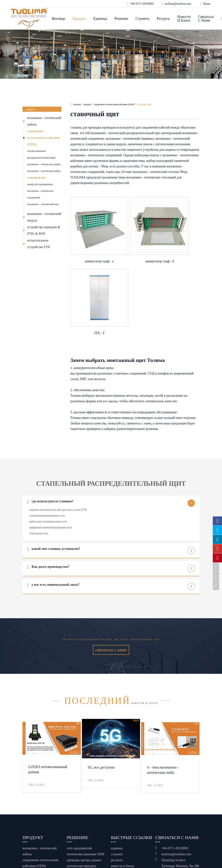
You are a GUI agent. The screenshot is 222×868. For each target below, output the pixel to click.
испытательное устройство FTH (39, 244)
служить (142, 18)
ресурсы (163, 18)
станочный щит (36, 178)
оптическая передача (81, 787)
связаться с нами (206, 18)
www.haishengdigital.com (184, 844)
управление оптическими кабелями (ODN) (43, 138)
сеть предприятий (79, 770)
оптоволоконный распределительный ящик (41, 154)
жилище (58, 18)
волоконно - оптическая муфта (44, 164)
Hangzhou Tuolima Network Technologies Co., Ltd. (61, 843)
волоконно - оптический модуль (44, 217)
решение (121, 18)
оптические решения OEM (86, 776)
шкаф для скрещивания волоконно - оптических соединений (40, 191)
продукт (79, 18)
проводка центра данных (84, 782)
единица (100, 18)
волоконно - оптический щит (43, 204)
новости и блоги (184, 18)
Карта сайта (127, 838)
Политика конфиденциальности (135, 845)
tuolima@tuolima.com (176, 776)
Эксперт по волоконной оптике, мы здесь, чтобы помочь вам (111, 554)
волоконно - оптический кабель (44, 121)
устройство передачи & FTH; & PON (44, 230)
